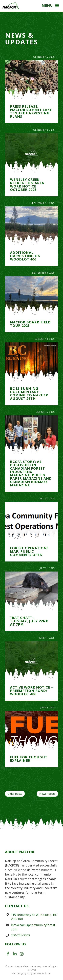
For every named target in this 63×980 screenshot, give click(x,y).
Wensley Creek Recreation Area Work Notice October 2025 (27, 185)
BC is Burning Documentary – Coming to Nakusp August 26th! (29, 393)
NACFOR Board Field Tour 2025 (30, 324)
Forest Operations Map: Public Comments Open (29, 551)
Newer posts (47, 794)
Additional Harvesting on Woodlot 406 (25, 256)
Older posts (15, 794)
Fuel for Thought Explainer (29, 759)
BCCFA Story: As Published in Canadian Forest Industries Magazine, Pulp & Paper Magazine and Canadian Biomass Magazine (31, 473)
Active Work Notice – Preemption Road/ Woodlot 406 (32, 691)
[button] (51, 6)
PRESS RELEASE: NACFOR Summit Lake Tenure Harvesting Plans (31, 111)
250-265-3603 (20, 935)
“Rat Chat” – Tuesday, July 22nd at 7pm (29, 621)
